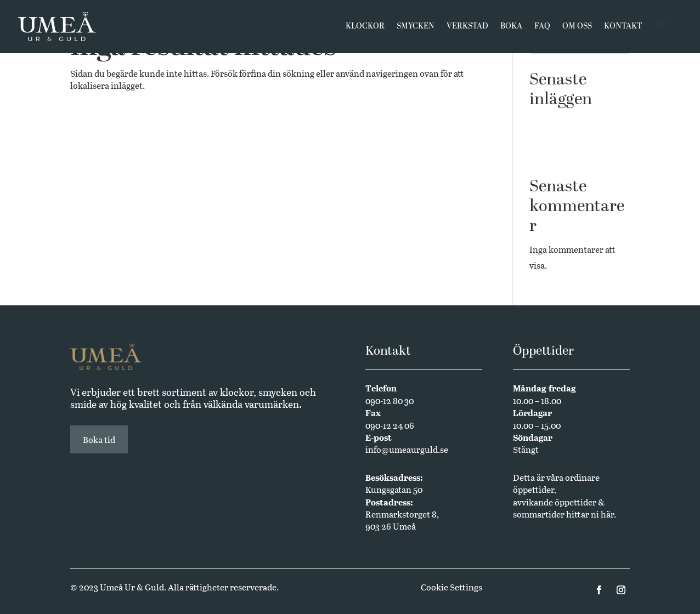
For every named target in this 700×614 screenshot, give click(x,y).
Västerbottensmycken (572, 121)
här (607, 514)
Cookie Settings (451, 587)
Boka (511, 29)
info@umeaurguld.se (407, 449)
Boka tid (99, 439)
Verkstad (467, 29)
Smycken (416, 29)
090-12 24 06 (390, 425)
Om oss (577, 29)
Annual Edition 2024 (571, 154)
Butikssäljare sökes (567, 137)
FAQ (542, 29)
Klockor (365, 29)
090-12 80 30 (389, 400)
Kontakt (623, 29)
